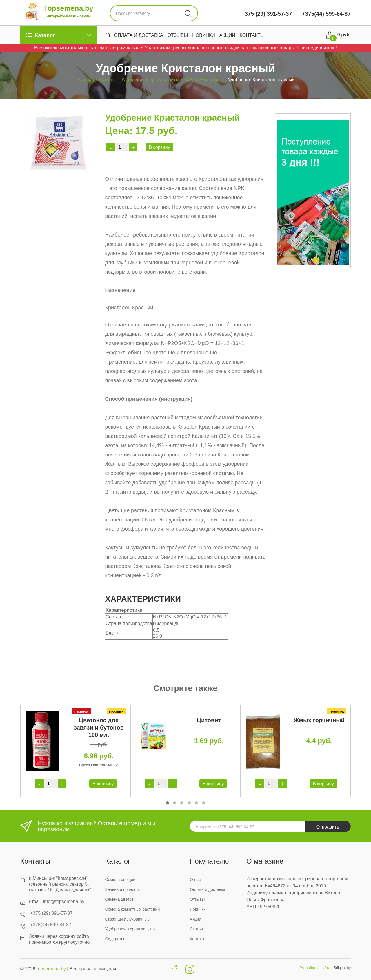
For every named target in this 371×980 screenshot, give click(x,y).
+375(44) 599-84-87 (325, 14)
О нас (195, 880)
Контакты (252, 35)
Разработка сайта (315, 968)
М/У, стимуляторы (203, 80)
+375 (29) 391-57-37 (267, 14)
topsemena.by (51, 969)
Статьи (196, 929)
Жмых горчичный (319, 720)
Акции (227, 35)
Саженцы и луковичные (128, 919)
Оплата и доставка (139, 35)
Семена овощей (120, 880)
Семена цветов (120, 899)
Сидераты (115, 939)
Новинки (204, 35)
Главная (85, 80)
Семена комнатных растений (133, 909)
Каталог (108, 80)
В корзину (159, 147)
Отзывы (178, 35)
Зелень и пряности (123, 889)
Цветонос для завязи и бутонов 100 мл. (99, 728)
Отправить (328, 827)
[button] (167, 803)
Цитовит (209, 720)
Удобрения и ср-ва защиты (150, 80)
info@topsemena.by (64, 902)
